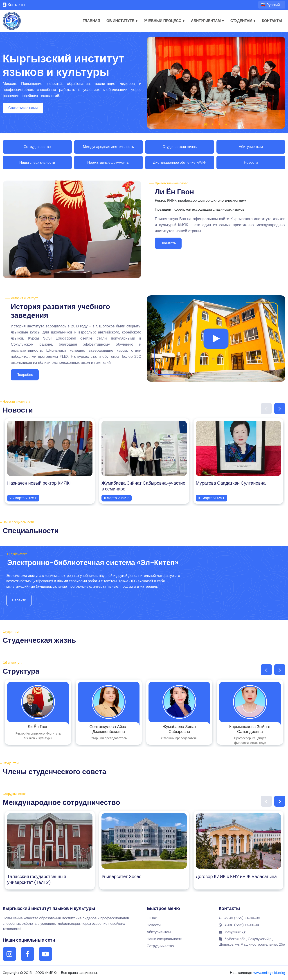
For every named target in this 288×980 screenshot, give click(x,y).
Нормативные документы (108, 162)
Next (280, 409)
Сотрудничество (37, 147)
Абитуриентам (208, 21)
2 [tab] (213, 124)
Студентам (243, 21)
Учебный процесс (164, 21)
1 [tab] (206, 124)
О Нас (152, 918)
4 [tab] (226, 124)
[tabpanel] (216, 83)
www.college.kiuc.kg (269, 973)
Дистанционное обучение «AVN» (180, 162)
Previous (266, 409)
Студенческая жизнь (180, 147)
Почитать (168, 243)
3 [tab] (219, 124)
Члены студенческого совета (54, 772)
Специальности (31, 531)
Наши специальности (37, 162)
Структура (21, 671)
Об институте (122, 21)
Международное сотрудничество (61, 802)
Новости (251, 162)
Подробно (25, 375)
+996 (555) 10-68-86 (239, 918)
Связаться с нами (23, 108)
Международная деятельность (108, 147)
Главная (91, 21)
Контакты (14, 5)
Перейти (19, 600)
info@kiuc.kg (232, 932)
